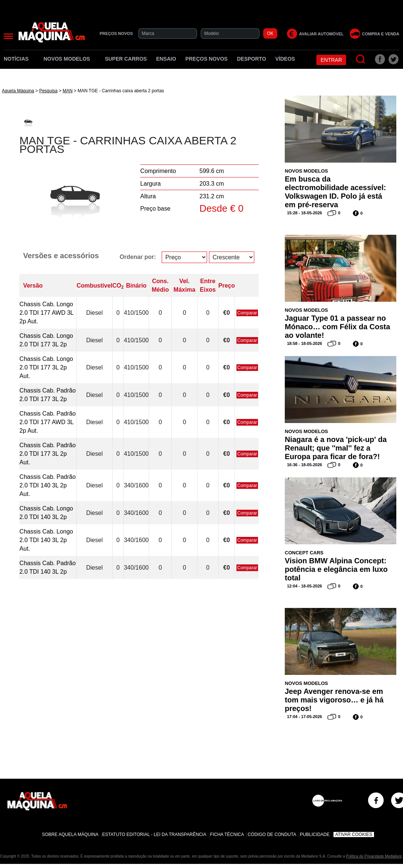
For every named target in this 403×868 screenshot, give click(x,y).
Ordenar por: (138, 257)
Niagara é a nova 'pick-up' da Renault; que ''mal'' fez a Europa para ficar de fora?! (336, 448)
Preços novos (207, 59)
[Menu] (8, 36)
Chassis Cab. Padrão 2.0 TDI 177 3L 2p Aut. (47, 454)
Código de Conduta (272, 835)
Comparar (247, 313)
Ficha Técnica (227, 835)
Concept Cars (304, 553)
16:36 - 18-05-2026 (304, 465)
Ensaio (166, 59)
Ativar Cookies (354, 835)
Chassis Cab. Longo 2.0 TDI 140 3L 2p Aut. (46, 540)
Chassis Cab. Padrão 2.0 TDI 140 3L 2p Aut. (47, 485)
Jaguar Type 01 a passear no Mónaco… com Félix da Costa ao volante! (337, 327)
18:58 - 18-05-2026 (304, 343)
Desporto (251, 59)
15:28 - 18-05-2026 (304, 213)
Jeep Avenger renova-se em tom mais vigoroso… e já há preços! (334, 700)
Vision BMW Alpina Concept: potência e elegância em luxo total (336, 569)
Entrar (331, 60)
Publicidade (315, 835)
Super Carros (126, 59)
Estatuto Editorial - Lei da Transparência (154, 835)
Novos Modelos (70, 59)
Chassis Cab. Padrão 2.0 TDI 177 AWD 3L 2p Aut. (47, 422)
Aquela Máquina (18, 91)
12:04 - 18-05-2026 (304, 586)
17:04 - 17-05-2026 (304, 717)
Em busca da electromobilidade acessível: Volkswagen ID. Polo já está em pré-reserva (335, 192)
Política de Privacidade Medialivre (374, 856)
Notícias (19, 59)
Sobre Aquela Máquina (70, 835)
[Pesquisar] (361, 59)
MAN (67, 91)
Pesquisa (48, 91)
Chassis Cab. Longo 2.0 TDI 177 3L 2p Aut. (46, 367)
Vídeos (285, 59)
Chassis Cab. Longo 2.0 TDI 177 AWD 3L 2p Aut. (46, 313)
